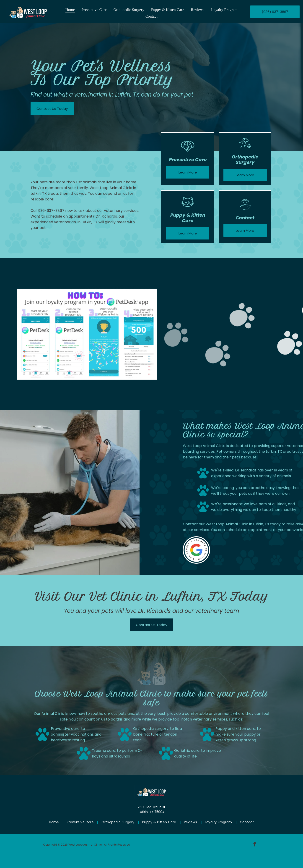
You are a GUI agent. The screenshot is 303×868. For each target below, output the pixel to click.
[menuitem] (70, 10)
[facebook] (255, 845)
